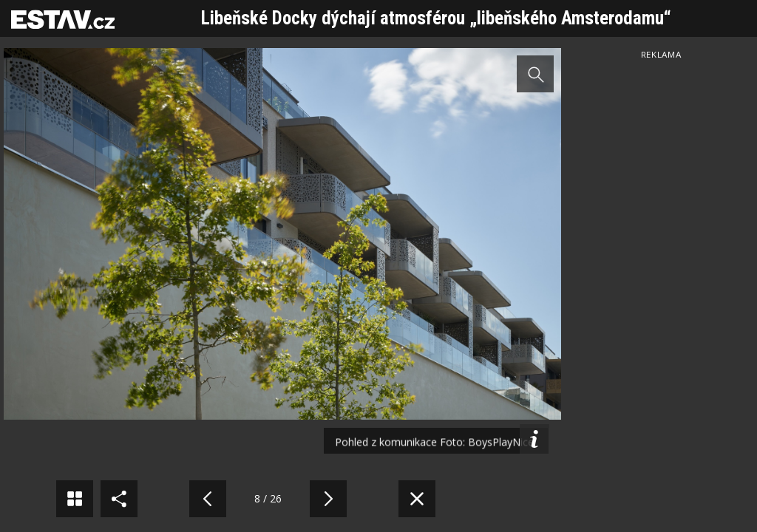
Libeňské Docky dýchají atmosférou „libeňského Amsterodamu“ (436, 18)
